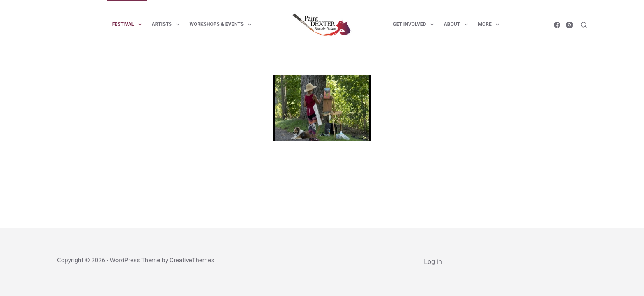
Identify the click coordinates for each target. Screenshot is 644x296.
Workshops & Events (222, 25)
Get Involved (415, 25)
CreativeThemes (192, 260)
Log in (433, 262)
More (490, 25)
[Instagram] (569, 25)
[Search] (584, 25)
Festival (129, 25)
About (458, 25)
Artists (167, 25)
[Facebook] (557, 25)
